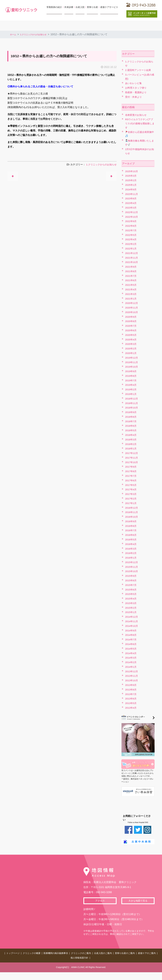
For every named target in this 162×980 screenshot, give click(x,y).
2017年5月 (131, 485)
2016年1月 (131, 558)
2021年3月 (131, 294)
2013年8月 (131, 690)
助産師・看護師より (137, 92)
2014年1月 (131, 667)
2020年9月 (131, 317)
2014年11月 (132, 621)
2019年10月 (132, 367)
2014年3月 (131, 658)
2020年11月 (132, 308)
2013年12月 (132, 671)
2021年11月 (132, 258)
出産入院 (80, 7)
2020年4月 (131, 340)
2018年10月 (132, 408)
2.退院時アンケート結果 (139, 70)
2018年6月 (131, 426)
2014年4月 (131, 653)
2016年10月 (132, 517)
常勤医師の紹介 (54, 7)
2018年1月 (131, 449)
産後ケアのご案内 (147, 953)
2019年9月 (131, 371)
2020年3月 (131, 344)
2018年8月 (131, 417)
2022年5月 (131, 235)
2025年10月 (132, 171)
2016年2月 (131, 553)
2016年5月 (131, 540)
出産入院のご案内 (103, 953)
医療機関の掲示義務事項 (56, 953)
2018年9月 (131, 412)
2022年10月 (132, 217)
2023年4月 (131, 203)
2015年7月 (131, 585)
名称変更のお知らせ (137, 115)
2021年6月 (131, 280)
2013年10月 (132, 680)
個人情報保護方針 (79, 956)
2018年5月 (131, 430)
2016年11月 (132, 512)
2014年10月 (132, 626)
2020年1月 (131, 353)
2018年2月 (131, 444)
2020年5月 (131, 335)
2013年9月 (131, 685)
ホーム (14, 34)
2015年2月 (131, 608)
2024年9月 (131, 189)
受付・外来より (134, 97)
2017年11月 (132, 458)
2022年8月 (131, 226)
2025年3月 (131, 176)
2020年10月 (132, 312)
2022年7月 (131, 230)
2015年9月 (131, 576)
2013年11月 (132, 676)
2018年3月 (131, 440)
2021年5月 (131, 285)
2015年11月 (132, 567)
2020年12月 (132, 303)
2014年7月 (131, 640)
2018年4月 (131, 435)
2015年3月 (131, 603)
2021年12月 (132, 253)
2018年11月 (132, 403)
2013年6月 (131, 699)
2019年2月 (131, 389)
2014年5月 (131, 649)
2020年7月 (131, 326)
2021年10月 (132, 262)
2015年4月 (131, 599)
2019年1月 (131, 394)
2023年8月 (131, 198)
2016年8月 (131, 526)
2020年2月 (131, 349)
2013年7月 (131, 694)
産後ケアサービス (109, 7)
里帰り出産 (92, 7)
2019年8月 (131, 376)
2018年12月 (132, 399)
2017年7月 (131, 476)
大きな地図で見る (138, 901)
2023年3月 (131, 208)
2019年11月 (132, 362)
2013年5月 (131, 703)
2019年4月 (131, 385)
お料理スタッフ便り (137, 88)
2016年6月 (131, 535)
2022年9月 (131, 221)
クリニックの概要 (32, 953)
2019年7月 (131, 380)
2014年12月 (132, 617)
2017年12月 (132, 453)
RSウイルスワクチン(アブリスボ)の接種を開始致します (139, 123)
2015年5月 (131, 594)
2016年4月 (131, 544)
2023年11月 (132, 194)
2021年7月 (131, 276)
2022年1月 (131, 249)
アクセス (100, 901)
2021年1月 (131, 299)
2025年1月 (131, 185)
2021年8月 (131, 271)
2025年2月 (131, 180)
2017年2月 (131, 499)
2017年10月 (132, 462)
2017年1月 (131, 503)
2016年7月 (131, 530)
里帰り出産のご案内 (125, 953)
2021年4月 (131, 289)
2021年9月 (131, 267)
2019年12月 (132, 358)
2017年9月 (131, 467)
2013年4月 (131, 708)
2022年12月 (132, 212)
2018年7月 (131, 421)
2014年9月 (131, 631)
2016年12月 (132, 508)
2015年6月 (131, 590)
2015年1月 (131, 612)
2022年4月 (131, 239)
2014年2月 (131, 662)
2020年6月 (131, 330)
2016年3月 (131, 549)
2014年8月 (131, 635)
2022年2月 (131, 244)
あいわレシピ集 (134, 83)
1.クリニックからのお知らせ (38, 34)
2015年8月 (131, 580)
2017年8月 (131, 471)
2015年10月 (132, 571)
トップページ (13, 953)
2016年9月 (131, 521)
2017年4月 (131, 489)
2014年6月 (131, 644)
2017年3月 (131, 494)
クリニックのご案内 (81, 953)
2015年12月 (132, 562)
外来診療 (69, 7)
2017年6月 (131, 480)
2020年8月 (131, 321)
